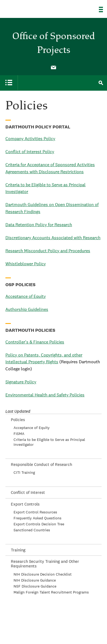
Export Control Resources (35, 512)
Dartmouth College (32, 7)
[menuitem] (54, 67)
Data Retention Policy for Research (39, 225)
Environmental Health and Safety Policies (45, 395)
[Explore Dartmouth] (103, 10)
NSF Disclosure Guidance (35, 586)
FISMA (19, 434)
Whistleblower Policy (26, 264)
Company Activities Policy (30, 139)
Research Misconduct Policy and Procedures (48, 251)
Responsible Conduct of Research (41, 464)
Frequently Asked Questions (38, 518)
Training (18, 550)
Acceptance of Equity (26, 296)
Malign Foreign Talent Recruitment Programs (51, 592)
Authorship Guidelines (27, 309)
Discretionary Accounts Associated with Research (53, 238)
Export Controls (25, 504)
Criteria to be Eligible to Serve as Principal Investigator (49, 442)
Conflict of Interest (28, 492)
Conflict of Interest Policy (30, 152)
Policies (18, 420)
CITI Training (24, 472)
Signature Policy (21, 382)
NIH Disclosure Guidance (35, 580)
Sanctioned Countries (32, 530)
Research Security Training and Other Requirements (45, 564)
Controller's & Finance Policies (35, 342)
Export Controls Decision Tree (39, 524)
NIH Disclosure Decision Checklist (43, 574)
